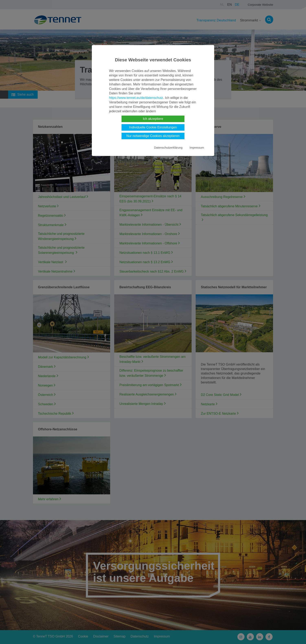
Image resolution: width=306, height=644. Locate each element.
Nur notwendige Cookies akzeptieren (153, 136)
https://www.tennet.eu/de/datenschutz (136, 98)
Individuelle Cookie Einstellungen (153, 127)
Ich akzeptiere (153, 119)
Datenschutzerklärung (168, 148)
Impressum (197, 148)
